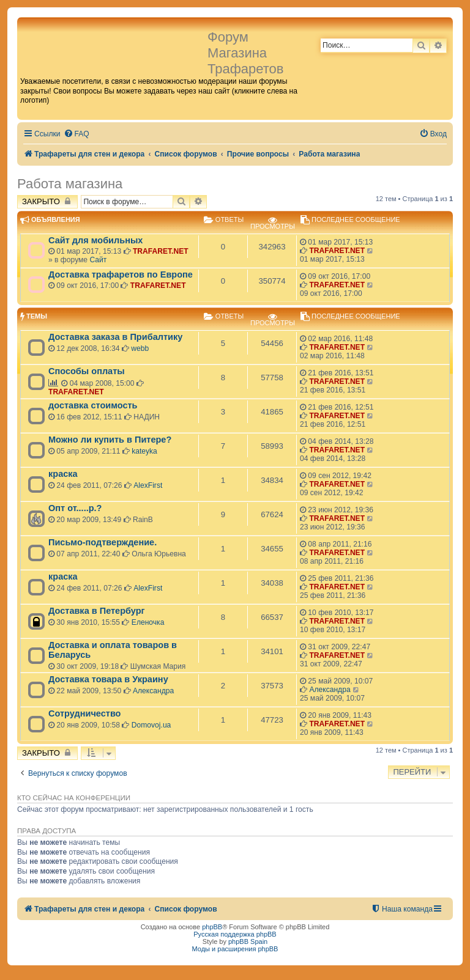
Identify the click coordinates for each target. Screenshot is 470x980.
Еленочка (148, 622)
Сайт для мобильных (95, 240)
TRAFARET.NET (161, 251)
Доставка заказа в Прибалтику (115, 337)
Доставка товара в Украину (108, 679)
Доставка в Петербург (97, 611)
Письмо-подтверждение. (103, 542)
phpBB (212, 927)
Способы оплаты (87, 371)
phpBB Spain (248, 941)
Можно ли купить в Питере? (110, 440)
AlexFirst (148, 485)
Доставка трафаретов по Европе (121, 274)
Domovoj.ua (151, 725)
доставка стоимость (93, 405)
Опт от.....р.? (75, 508)
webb (140, 348)
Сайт (98, 260)
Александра (153, 691)
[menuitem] (76, 134)
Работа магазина (70, 184)
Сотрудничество (84, 713)
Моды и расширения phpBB (235, 949)
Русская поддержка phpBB (235, 934)
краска (63, 474)
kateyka (144, 451)
